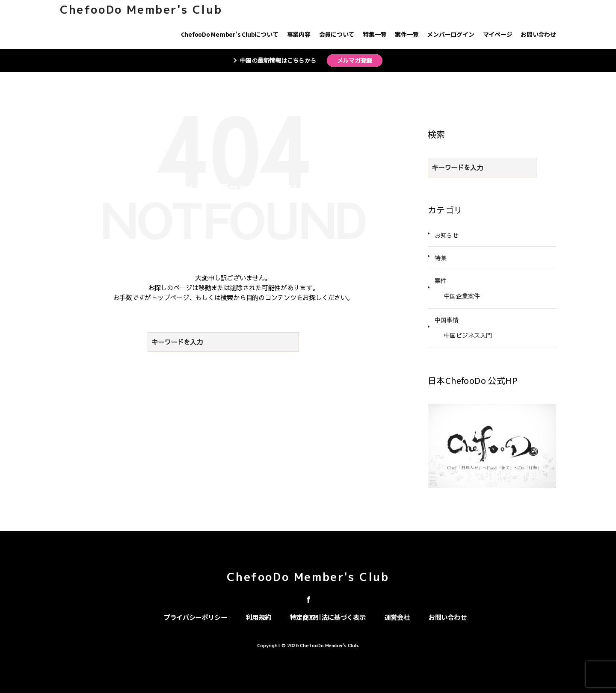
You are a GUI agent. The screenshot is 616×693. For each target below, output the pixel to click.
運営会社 (397, 617)
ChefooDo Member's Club (141, 9)
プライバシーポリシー (195, 617)
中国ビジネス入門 (468, 335)
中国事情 (447, 320)
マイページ (498, 34)
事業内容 (299, 34)
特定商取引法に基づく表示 (327, 617)
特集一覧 (375, 34)
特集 (441, 258)
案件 (441, 280)
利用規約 (258, 617)
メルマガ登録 (355, 60)
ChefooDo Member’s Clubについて (230, 34)
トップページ (170, 297)
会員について (337, 34)
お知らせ (447, 235)
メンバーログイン (450, 34)
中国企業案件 (462, 296)
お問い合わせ (538, 34)
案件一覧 (407, 34)
